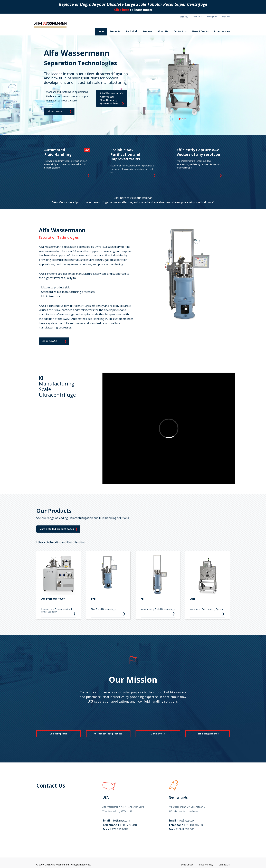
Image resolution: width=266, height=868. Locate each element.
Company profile (59, 734)
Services (147, 31)
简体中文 (184, 17)
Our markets (158, 734)
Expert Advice (222, 31)
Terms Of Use (187, 865)
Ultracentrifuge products (108, 734)
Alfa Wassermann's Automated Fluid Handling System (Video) (112, 99)
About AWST (60, 111)
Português (212, 17)
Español (226, 17)
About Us (163, 31)
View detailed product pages (59, 529)
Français (197, 17)
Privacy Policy (206, 865)
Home (101, 31)
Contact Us (180, 31)
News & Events (200, 31)
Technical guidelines (207, 734)
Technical (131, 31)
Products (115, 31)
